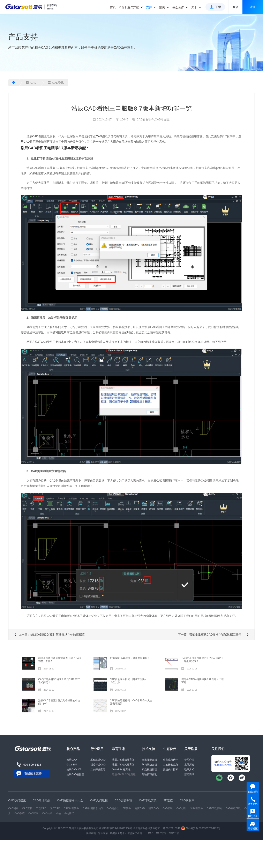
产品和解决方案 (131, 7)
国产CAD (55, 808)
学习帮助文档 (149, 765)
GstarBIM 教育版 (121, 770)
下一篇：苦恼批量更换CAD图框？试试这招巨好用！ (211, 635)
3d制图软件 (197, 808)
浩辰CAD (72, 760)
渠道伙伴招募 (171, 770)
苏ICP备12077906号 (121, 828)
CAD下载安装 (214, 808)
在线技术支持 (33, 773)
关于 (196, 7)
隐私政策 (103, 833)
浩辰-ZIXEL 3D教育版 (124, 774)
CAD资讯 (56, 83)
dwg (58, 813)
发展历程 (189, 765)
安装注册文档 (149, 760)
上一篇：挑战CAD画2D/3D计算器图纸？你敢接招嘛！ (53, 635)
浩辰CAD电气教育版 (123, 765)
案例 (164, 7)
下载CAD (41, 808)
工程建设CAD (98, 760)
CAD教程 (19, 813)
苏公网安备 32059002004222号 (201, 828)
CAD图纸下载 (233, 808)
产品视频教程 (149, 770)
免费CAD (140, 808)
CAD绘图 (47, 813)
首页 (113, 7)
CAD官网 (33, 813)
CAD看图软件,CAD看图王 (153, 119)
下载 (218, 7)
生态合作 (180, 7)
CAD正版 (27, 808)
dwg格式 (69, 813)
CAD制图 (13, 808)
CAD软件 (161, 833)
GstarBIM (72, 765)
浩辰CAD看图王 (75, 774)
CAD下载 (174, 833)
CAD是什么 (113, 808)
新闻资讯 (189, 774)
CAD (31, 83)
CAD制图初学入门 (93, 808)
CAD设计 (182, 808)
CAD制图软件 (71, 808)
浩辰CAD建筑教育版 (123, 760)
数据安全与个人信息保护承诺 (126, 833)
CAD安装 (168, 808)
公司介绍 (189, 760)
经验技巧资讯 (149, 774)
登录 (235, 7)
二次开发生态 (171, 765)
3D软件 (127, 808)
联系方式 (189, 770)
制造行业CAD (98, 765)
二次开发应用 (98, 770)
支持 (151, 7)
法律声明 (91, 833)
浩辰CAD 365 (74, 770)
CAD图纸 (102, 136)
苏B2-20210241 (172, 828)
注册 (253, 7)
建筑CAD (154, 808)
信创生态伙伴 (171, 760)
